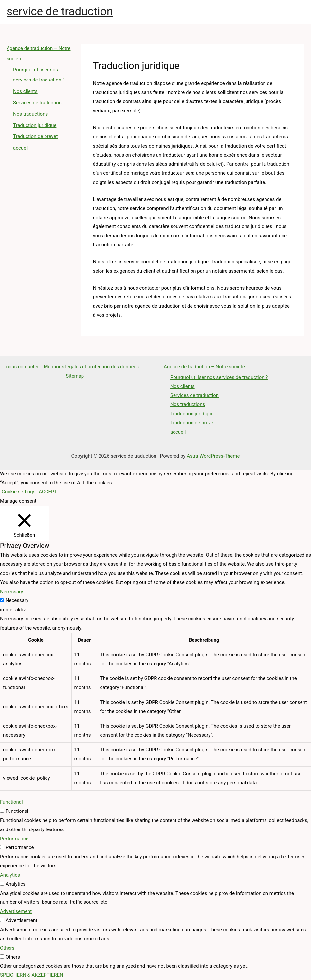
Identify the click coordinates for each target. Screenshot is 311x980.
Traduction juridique (35, 123)
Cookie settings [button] (18, 492)
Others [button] (7, 948)
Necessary (17, 600)
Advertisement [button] (16, 911)
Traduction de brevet (35, 134)
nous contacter (22, 367)
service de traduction (60, 12)
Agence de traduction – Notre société (204, 367)
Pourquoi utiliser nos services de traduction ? (219, 377)
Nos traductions (30, 112)
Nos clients (25, 90)
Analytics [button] (10, 875)
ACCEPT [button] (48, 492)
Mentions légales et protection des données (91, 367)
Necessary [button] (11, 592)
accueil (21, 145)
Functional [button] (11, 802)
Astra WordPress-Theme (213, 456)
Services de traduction (37, 101)
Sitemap (75, 376)
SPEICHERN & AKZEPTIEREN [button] (32, 975)
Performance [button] (14, 839)
